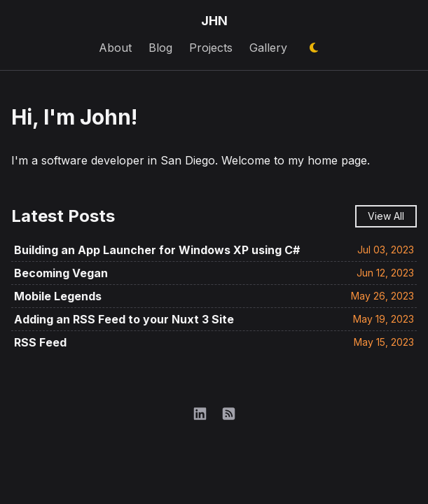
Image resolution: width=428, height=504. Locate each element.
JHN (214, 21)
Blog (160, 48)
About (115, 48)
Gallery (268, 48)
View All (386, 216)
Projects (211, 48)
